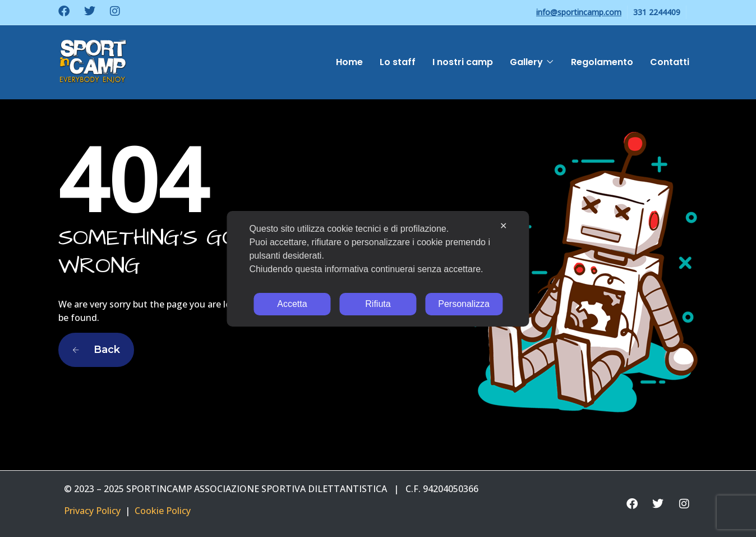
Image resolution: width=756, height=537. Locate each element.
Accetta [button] (292, 304)
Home (349, 62)
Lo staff (398, 62)
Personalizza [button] (464, 304)
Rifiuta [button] (378, 304)
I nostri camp (463, 62)
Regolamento (602, 62)
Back (96, 350)
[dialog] (378, 269)
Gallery (526, 62)
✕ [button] (503, 226)
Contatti (670, 62)
